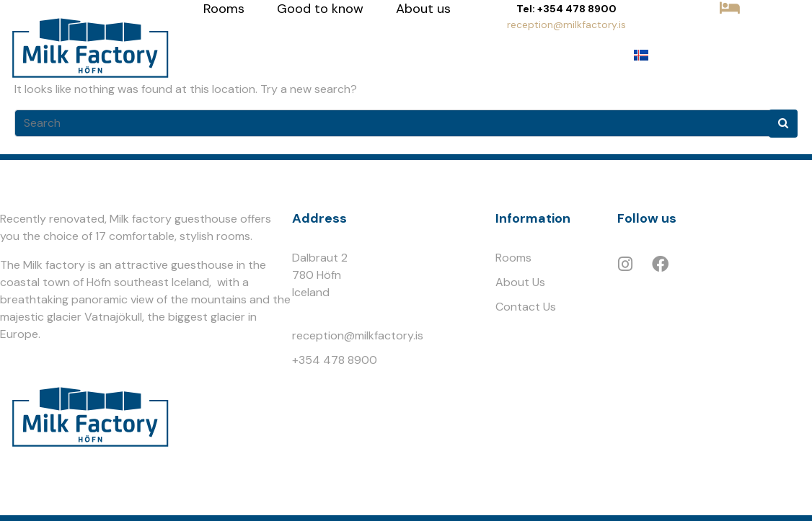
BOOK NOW (730, 33)
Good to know (320, 9)
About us (423, 9)
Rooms (224, 9)
